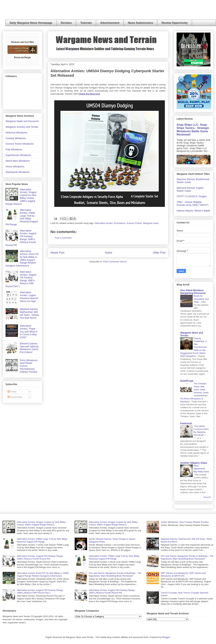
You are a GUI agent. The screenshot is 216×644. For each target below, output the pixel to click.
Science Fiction (134, 223)
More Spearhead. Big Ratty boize (201, 469)
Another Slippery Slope (194, 463)
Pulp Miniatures (14, 149)
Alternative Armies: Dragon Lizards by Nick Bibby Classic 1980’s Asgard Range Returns (21, 197)
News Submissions (140, 23)
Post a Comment (63, 238)
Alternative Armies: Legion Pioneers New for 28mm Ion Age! (29, 297)
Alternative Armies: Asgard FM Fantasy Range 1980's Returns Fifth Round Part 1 (21, 279)
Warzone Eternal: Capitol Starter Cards (190, 189)
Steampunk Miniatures (18, 172)
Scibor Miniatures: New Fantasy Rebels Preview (185, 522)
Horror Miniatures (15, 167)
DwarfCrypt (187, 381)
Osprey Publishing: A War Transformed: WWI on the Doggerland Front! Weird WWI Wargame (194, 347)
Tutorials (86, 23)
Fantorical (186, 423)
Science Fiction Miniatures (20, 144)
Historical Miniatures (16, 133)
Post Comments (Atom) (115, 262)
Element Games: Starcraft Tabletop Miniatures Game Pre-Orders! (29, 348)
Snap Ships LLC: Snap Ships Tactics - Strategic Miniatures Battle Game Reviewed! (193, 130)
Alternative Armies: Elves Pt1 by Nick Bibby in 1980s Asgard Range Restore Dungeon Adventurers (22, 258)
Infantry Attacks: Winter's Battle (193, 211)
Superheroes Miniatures (18, 155)
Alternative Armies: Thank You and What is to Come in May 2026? (29, 332)
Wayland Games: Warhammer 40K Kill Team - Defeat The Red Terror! (29, 313)
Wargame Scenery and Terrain (22, 127)
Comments (15, 397)
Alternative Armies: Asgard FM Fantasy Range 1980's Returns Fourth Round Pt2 (21, 238)
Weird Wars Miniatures (18, 161)
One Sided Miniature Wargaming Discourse (193, 292)
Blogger (166, 637)
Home (109, 253)
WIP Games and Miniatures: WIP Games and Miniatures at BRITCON (183, 574)
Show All (207, 497)
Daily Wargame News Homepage (31, 23)
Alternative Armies (104, 223)
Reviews (66, 23)
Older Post (159, 253)
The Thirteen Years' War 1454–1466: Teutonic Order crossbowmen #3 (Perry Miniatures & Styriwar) (194, 393)
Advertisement (110, 23)
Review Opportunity (175, 23)
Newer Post (57, 253)
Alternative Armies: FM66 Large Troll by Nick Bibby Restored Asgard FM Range (22, 217)
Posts (12, 392)
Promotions (120, 223)
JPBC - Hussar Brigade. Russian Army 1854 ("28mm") (192, 203)
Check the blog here (89, 94)
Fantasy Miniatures (16, 138)
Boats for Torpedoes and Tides (201, 299)
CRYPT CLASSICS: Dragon (192, 196)
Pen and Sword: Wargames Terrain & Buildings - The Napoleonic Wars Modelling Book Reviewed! (115, 574)
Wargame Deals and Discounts (22, 121)
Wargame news (151, 223)
